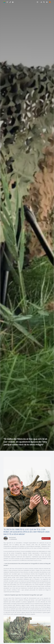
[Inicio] (4, 2)
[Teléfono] (10, 2)
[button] (37, 2)
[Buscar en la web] (44, 2)
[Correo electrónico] (13, 2)
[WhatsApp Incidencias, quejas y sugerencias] (7, 2)
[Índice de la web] (41, 2)
